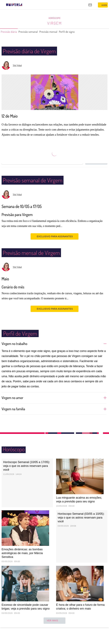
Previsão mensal (57, 32)
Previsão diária (10, 32)
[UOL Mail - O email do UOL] (90, 5)
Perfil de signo (78, 32)
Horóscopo (54, 18)
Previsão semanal (33, 32)
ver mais (55, 621)
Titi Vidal (17, 66)
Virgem (55, 23)
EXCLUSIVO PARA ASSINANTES (54, 236)
